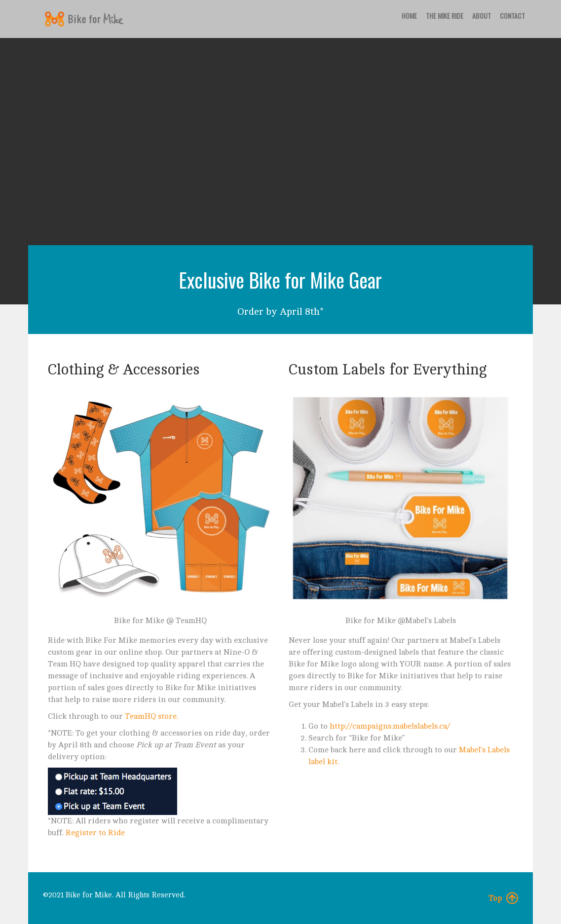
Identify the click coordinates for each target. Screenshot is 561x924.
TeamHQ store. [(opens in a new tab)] (151, 716)
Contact (512, 16)
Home (409, 16)
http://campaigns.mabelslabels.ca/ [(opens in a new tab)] (390, 726)
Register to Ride (95, 833)
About (482, 16)
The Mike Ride (445, 16)
